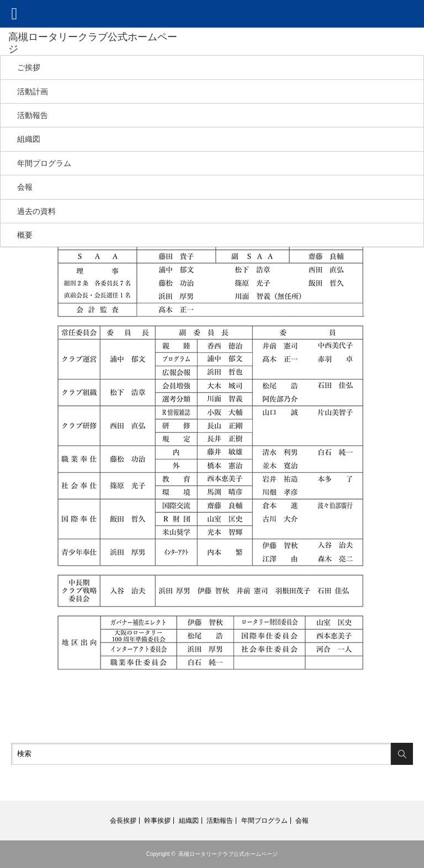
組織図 (29, 139)
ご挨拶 (29, 67)
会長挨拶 (123, 821)
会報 (25, 187)
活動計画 (33, 92)
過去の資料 (36, 211)
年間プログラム (44, 163)
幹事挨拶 (157, 821)
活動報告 (33, 115)
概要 (25, 235)
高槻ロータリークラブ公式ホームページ (228, 854)
